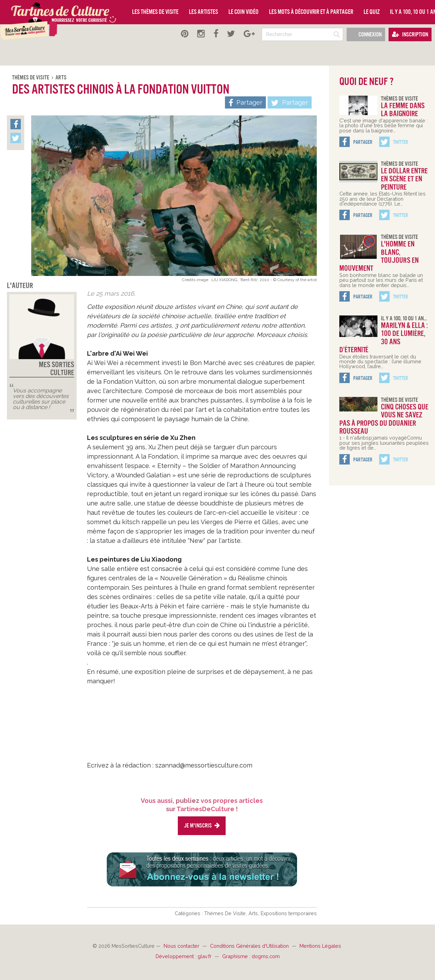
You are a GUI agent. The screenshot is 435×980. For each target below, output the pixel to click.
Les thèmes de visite (155, 12)
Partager (290, 103)
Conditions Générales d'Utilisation (250, 946)
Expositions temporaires (289, 913)
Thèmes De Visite (31, 77)
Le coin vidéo (243, 12)
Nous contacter (182, 946)
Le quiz (372, 12)
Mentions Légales (320, 946)
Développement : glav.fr (184, 956)
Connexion (366, 34)
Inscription (410, 34)
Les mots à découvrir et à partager (311, 12)
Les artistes (203, 12)
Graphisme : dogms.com (251, 956)
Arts (61, 77)
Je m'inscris (202, 826)
